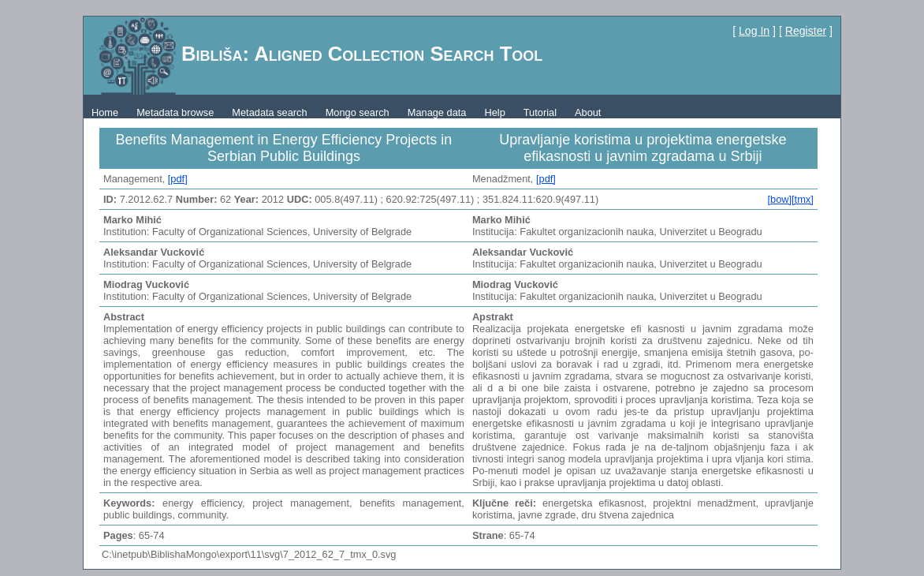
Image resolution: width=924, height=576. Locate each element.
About (588, 112)
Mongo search (358, 112)
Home (105, 112)
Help (494, 112)
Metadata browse (175, 112)
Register (806, 31)
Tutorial (540, 112)
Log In (754, 31)
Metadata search (269, 112)
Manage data (437, 112)
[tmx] (803, 199)
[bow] (779, 199)
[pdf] (178, 179)
